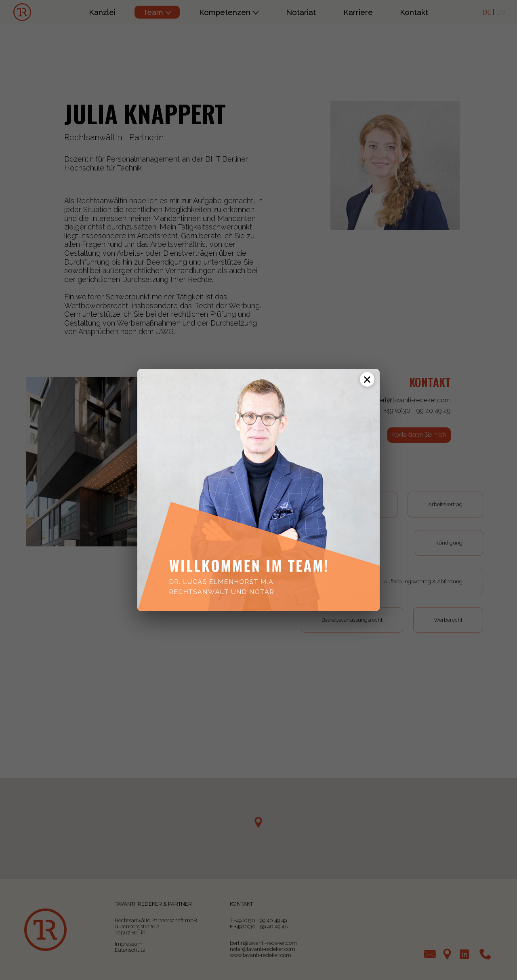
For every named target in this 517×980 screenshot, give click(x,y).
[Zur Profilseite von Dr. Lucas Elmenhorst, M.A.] (258, 490)
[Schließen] (367, 379)
